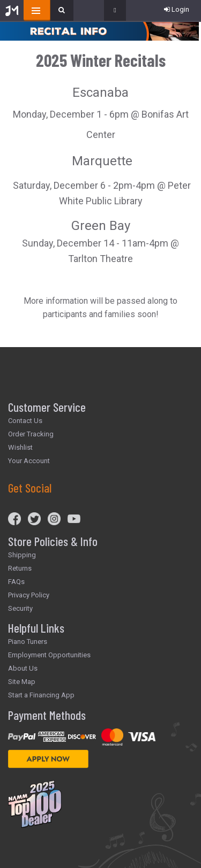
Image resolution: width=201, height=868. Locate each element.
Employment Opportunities (49, 655)
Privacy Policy (29, 595)
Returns (20, 568)
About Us (23, 668)
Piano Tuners (28, 642)
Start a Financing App (41, 695)
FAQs (16, 582)
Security (20, 608)
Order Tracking (31, 434)
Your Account (29, 461)
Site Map (22, 682)
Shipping (22, 555)
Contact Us (25, 421)
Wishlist (20, 447)
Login (177, 9)
